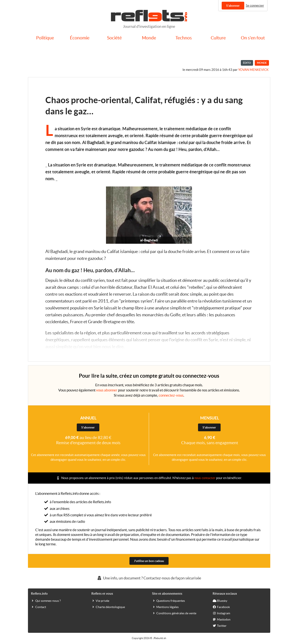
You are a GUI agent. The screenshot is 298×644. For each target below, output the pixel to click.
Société (114, 38)
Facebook (221, 607)
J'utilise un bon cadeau (149, 561)
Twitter (220, 625)
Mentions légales (165, 607)
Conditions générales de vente (174, 613)
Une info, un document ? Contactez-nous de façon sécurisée (149, 578)
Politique (45, 38)
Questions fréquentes (168, 601)
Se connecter (255, 5)
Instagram (221, 613)
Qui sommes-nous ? (46, 601)
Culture (218, 38)
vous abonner (107, 390)
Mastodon (222, 619)
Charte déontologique (108, 607)
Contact (38, 607)
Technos (184, 38)
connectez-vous (171, 395)
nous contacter (205, 478)
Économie (80, 38)
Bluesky (220, 601)
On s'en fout (253, 38)
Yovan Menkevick (253, 70)
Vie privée (100, 601)
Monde (149, 38)
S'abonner (233, 6)
